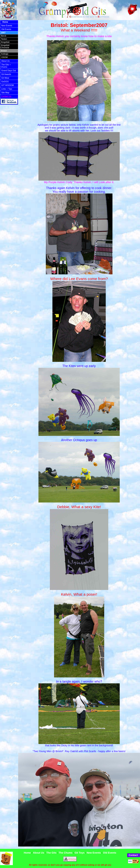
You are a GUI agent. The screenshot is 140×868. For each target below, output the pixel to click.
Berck (4, 36)
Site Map (5, 93)
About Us (5, 61)
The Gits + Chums (6, 66)
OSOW (5, 57)
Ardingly (5, 54)
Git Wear (5, 78)
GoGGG (5, 82)
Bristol (4, 51)
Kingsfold (5, 42)
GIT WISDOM (7, 85)
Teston (4, 39)
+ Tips (10, 89)
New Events (7, 26)
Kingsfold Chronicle (5, 46)
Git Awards (6, 74)
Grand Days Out (9, 71)
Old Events (6, 29)
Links (4, 89)
